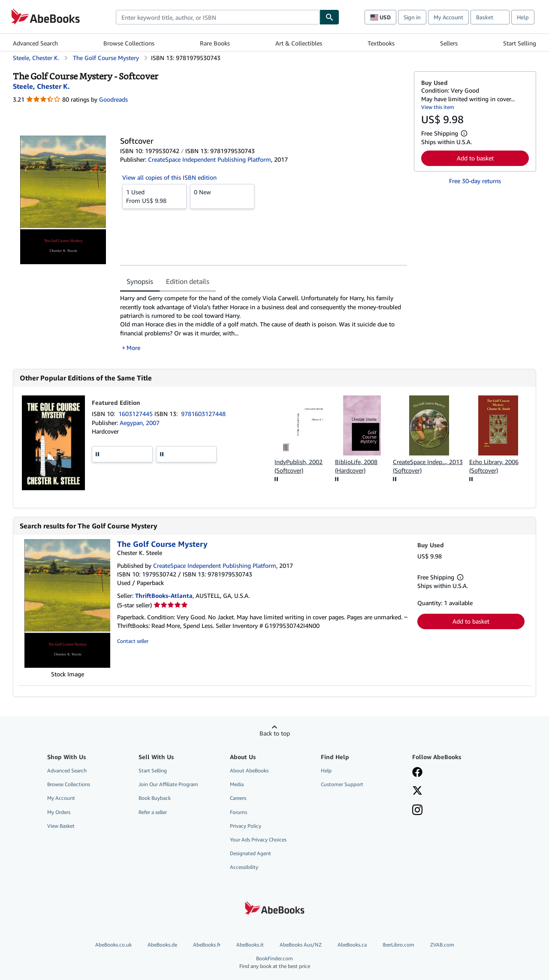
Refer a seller (153, 812)
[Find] (329, 17)
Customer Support (342, 784)
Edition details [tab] (188, 281)
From (154, 196)
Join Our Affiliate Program (168, 784)
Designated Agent (250, 853)
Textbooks (381, 43)
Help (523, 17)
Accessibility (244, 867)
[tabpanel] (264, 323)
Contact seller (133, 641)
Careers (238, 798)
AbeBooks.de (162, 945)
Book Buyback (155, 798)
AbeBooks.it (250, 945)
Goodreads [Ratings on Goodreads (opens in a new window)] (113, 99)
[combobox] (218, 17)
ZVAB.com (442, 945)
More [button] (133, 348)
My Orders (59, 812)
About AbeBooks (249, 770)
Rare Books (215, 43)
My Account (448, 17)
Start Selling (520, 43)
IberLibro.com (398, 945)
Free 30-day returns (475, 181)
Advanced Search (35, 43)
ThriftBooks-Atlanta (164, 596)
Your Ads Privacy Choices (258, 840)
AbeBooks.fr (207, 945)
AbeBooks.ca (352, 945)
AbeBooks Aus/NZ (301, 945)
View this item (438, 107)
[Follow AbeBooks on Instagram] (417, 811)
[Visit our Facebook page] (417, 773)
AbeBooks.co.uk (113, 945)
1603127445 (136, 414)
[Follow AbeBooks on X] (417, 791)
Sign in (412, 17)
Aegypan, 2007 (140, 423)
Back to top (275, 733)
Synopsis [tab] (140, 281)
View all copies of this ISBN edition (169, 177)
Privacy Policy (246, 826)
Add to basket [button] (475, 158)
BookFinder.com (274, 962)
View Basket (61, 826)
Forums (238, 812)
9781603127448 (203, 414)
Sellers (449, 43)
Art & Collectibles (299, 43)
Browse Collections (129, 43)
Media (237, 784)
